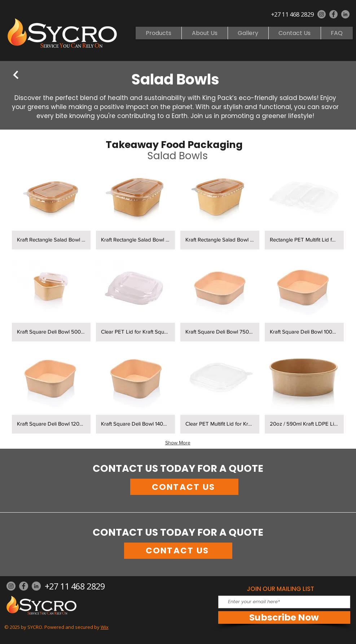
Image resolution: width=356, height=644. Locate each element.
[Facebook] (333, 14)
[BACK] (16, 75)
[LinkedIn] (345, 14)
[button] (51, 206)
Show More (178, 443)
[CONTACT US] (184, 487)
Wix (105, 627)
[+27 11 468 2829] (293, 14)
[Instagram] (322, 14)
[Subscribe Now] (284, 617)
